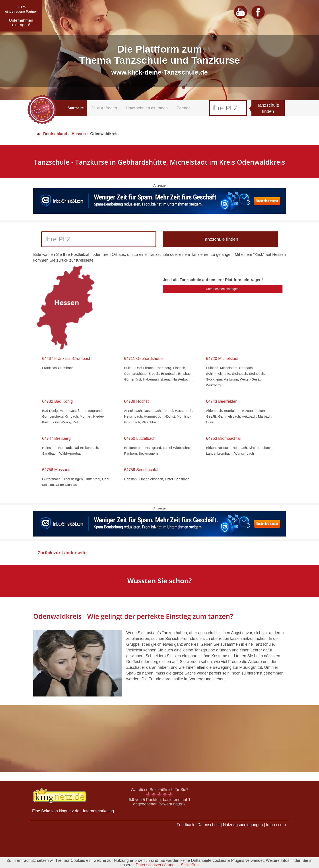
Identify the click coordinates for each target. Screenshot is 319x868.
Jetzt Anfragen (104, 108)
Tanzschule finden (268, 108)
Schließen (190, 865)
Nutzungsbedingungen (243, 825)
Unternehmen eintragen (147, 108)
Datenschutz (208, 825)
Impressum (276, 825)
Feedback (186, 825)
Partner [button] (184, 108)
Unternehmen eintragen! (223, 289)
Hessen (79, 134)
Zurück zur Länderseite (62, 553)
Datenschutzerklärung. (156, 865)
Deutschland (52, 134)
